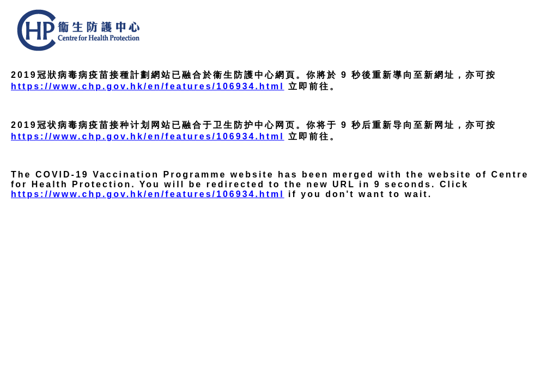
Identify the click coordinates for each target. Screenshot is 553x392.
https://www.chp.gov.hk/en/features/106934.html (148, 86)
